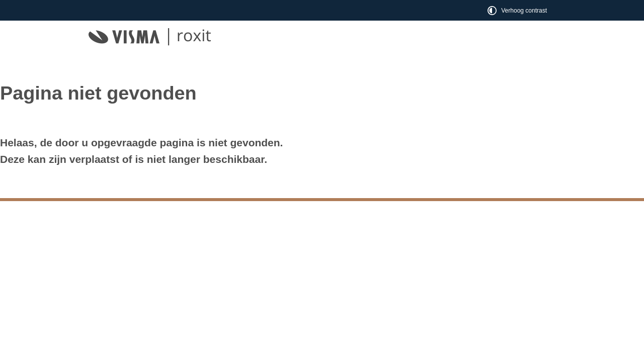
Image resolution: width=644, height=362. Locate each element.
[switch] (518, 10)
